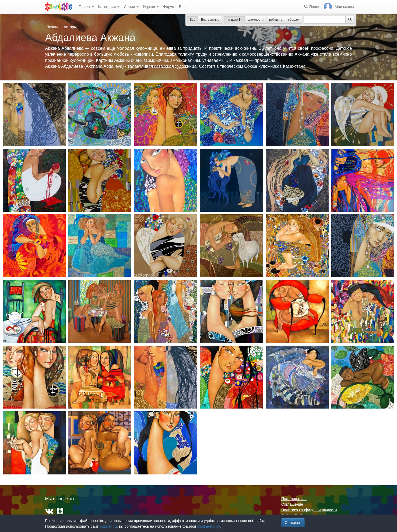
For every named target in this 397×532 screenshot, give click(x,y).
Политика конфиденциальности (309, 510)
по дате (234, 20)
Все (193, 20)
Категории (109, 7)
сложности (256, 20)
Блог (183, 7)
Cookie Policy (209, 526)
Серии (131, 7)
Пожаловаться (294, 499)
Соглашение (292, 504)
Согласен (293, 523)
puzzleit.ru (108, 526)
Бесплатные (210, 20)
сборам (294, 20)
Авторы (70, 27)
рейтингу (276, 20)
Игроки (151, 7)
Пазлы (86, 7)
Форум (169, 7)
